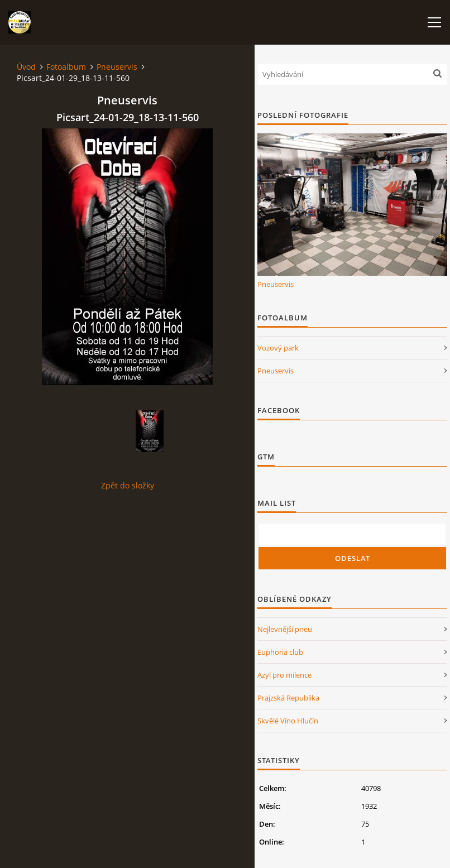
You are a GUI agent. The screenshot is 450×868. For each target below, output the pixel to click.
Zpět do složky (128, 485)
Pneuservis (117, 67)
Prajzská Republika (288, 698)
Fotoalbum (66, 67)
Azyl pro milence (284, 675)
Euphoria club (280, 652)
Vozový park (278, 348)
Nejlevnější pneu (285, 629)
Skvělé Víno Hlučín (288, 721)
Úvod (26, 67)
